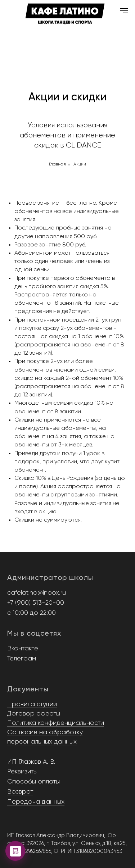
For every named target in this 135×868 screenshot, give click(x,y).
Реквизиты (22, 772)
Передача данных (36, 802)
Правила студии (32, 704)
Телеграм (22, 659)
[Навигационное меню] (124, 11)
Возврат (20, 792)
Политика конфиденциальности (56, 723)
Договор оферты (34, 714)
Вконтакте (23, 649)
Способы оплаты (33, 782)
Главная (57, 164)
